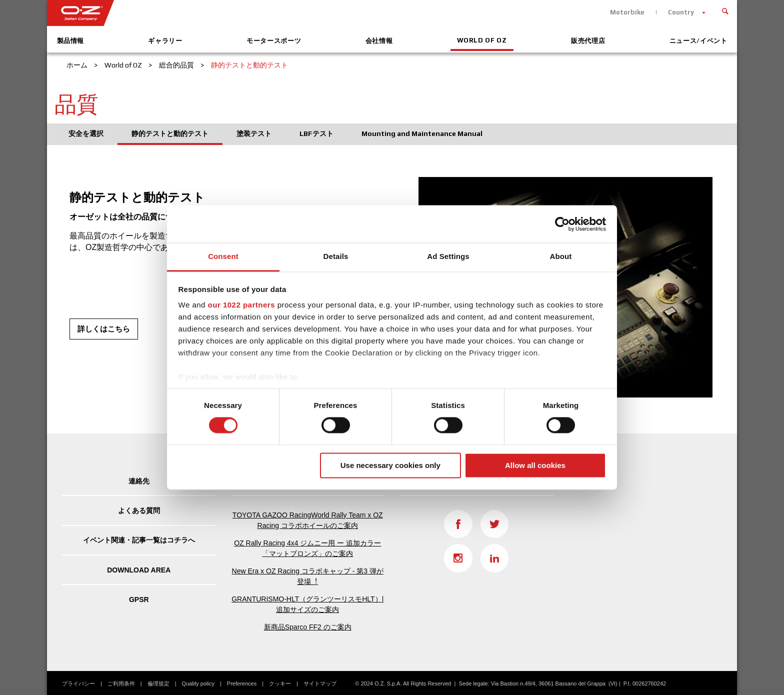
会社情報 (379, 41)
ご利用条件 (121, 683)
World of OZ (482, 40)
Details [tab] (336, 256)
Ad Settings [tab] (448, 256)
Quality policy (198, 683)
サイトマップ (320, 683)
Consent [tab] (223, 256)
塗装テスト (254, 133)
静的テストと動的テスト (170, 133)
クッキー (280, 683)
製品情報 (71, 41)
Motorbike (627, 12)
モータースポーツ (274, 41)
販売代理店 (588, 41)
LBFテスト (316, 133)
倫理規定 (158, 683)
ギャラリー (165, 41)
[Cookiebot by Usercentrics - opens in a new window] (562, 224)
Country (681, 12)
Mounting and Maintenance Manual (422, 133)
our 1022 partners (241, 305)
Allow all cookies (535, 465)
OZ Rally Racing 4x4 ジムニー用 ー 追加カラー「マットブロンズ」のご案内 (307, 548)
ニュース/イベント (698, 41)
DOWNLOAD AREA (139, 570)
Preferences (242, 683)
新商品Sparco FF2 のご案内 (308, 627)
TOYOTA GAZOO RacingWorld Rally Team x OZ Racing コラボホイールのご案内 (308, 520)
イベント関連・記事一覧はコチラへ (139, 540)
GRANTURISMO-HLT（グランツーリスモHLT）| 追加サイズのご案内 (307, 604)
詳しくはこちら (104, 329)
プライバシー (78, 683)
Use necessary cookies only (390, 465)
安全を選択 (86, 133)
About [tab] (561, 256)
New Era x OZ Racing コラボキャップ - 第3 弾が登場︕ (308, 576)
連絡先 (139, 481)
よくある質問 (139, 510)
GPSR (139, 599)
